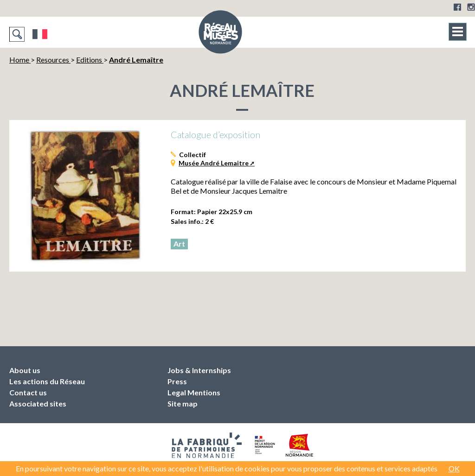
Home (20, 60)
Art (179, 244)
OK (454, 468)
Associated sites (38, 403)
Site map (183, 403)
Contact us (28, 392)
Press (177, 381)
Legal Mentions (194, 392)
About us (25, 370)
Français (40, 34)
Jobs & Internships (199, 370)
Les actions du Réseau (47, 381)
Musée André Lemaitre (214, 163)
